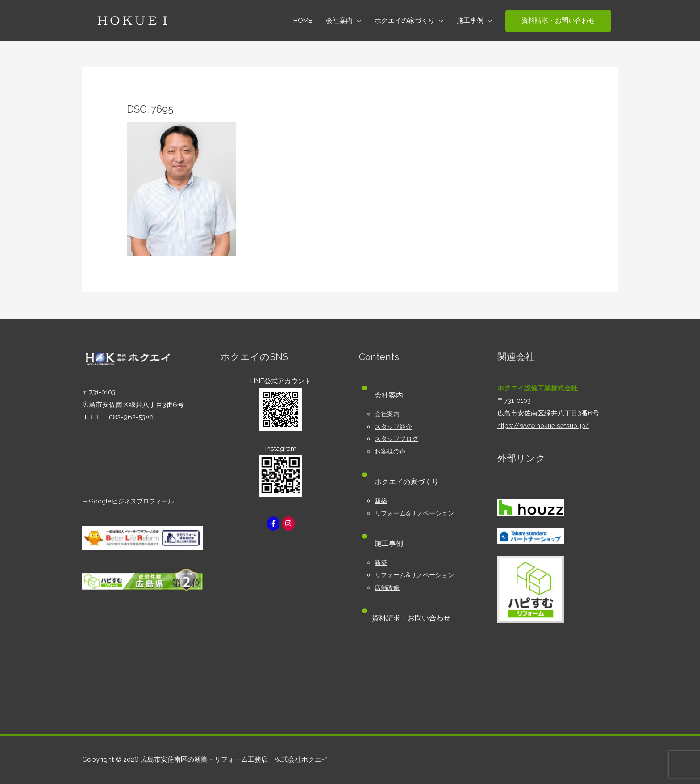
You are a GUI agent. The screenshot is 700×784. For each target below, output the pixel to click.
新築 (381, 501)
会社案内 (388, 414)
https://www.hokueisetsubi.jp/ (545, 426)
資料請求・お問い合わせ (414, 618)
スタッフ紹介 (395, 427)
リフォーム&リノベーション (417, 513)
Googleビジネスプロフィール (134, 501)
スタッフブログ (398, 439)
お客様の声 (391, 451)
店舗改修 (388, 587)
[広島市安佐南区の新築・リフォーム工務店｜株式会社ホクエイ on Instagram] (289, 524)
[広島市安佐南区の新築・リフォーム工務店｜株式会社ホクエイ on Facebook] (273, 524)
